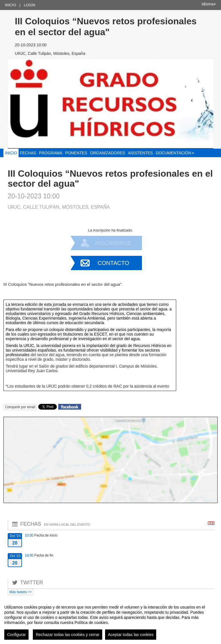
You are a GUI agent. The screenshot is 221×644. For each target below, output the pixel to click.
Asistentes (140, 153)
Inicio (10, 5)
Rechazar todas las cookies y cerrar (68, 635)
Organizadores (108, 153)
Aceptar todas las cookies (131, 635)
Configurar (16, 635)
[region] (111, 620)
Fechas (28, 153)
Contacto (113, 263)
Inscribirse (113, 243)
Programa (51, 153)
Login (29, 5)
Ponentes (76, 153)
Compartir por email (20, 407)
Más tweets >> (21, 592)
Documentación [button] (175, 153)
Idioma (209, 4)
